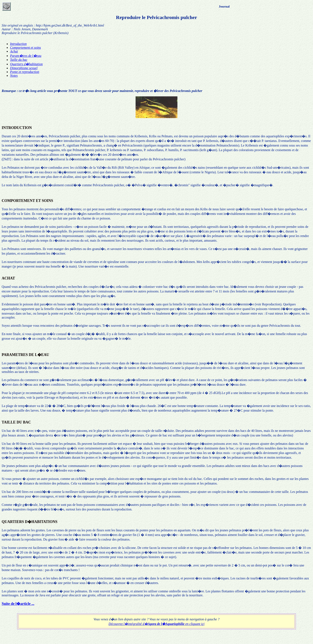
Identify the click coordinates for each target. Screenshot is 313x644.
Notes (14, 76)
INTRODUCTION (17, 128)
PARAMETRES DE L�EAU (25, 355)
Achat (14, 51)
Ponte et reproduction (25, 72)
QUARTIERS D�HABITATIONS (30, 522)
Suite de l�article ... (18, 604)
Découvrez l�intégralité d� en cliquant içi (156, 624)
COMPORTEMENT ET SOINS (27, 201)
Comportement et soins (26, 48)
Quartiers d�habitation (26, 64)
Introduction (18, 44)
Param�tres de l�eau (26, 56)
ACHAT (8, 278)
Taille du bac (19, 60)
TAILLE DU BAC (16, 422)
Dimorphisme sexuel (24, 68)
